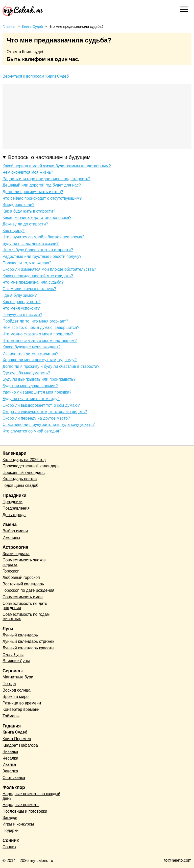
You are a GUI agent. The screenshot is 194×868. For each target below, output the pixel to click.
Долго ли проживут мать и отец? (33, 192)
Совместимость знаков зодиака (24, 562)
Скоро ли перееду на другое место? (36, 418)
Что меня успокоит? (21, 308)
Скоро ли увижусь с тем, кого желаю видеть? (45, 412)
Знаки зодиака (16, 554)
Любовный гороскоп (21, 577)
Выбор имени (15, 531)
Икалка (9, 764)
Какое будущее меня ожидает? (32, 347)
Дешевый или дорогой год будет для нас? (42, 185)
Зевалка (10, 771)
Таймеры (11, 716)
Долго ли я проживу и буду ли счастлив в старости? (51, 366)
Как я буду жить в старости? (29, 211)
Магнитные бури (18, 677)
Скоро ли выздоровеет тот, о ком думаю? (41, 405)
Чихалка (10, 752)
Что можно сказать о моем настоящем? (40, 341)
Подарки (10, 830)
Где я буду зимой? (20, 295)
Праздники (13, 502)
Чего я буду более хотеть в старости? (38, 250)
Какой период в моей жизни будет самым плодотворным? (57, 166)
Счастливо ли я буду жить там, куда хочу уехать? (49, 425)
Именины (11, 538)
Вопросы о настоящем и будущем (49, 157)
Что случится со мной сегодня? (32, 431)
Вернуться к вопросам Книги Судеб (36, 76)
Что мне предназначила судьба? (33, 282)
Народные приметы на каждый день (31, 796)
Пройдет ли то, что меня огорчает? (35, 321)
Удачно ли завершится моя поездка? (37, 392)
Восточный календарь (23, 584)
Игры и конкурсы (18, 824)
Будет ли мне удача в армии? (30, 386)
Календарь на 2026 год (24, 460)
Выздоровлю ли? (18, 205)
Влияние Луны (16, 661)
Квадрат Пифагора (20, 745)
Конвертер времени (21, 709)
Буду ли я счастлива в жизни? (31, 244)
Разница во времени (22, 703)
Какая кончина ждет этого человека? (37, 218)
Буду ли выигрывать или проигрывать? (39, 379)
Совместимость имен (23, 597)
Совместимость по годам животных (26, 617)
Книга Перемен (17, 739)
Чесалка (10, 758)
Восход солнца (17, 690)
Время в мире (16, 696)
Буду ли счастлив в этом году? (31, 399)
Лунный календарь (20, 635)
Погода (9, 684)
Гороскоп (11, 571)
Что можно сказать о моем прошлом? (38, 334)
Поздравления (16, 508)
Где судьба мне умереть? (26, 373)
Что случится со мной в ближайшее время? (43, 237)
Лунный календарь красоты (28, 648)
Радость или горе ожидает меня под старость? (46, 179)
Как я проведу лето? (22, 302)
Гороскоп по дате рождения (28, 590)
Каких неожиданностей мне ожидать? (38, 276)
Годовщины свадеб (20, 485)
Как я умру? (14, 231)
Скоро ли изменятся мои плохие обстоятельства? (49, 269)
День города (14, 515)
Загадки (10, 818)
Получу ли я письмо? (22, 315)
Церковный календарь (24, 473)
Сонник (9, 847)
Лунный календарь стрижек (28, 641)
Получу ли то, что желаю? (27, 263)
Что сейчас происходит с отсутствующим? (42, 198)
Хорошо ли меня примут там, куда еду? (40, 360)
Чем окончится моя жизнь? (28, 172)
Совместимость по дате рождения (25, 606)
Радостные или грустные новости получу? (42, 256)
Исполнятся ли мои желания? (30, 353)
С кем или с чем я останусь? (29, 289)
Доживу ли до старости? (25, 224)
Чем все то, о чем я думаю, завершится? (41, 327)
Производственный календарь (31, 466)
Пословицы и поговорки (25, 811)
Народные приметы (21, 805)
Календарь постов (20, 479)
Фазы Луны (13, 655)
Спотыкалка (14, 778)
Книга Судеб (15, 732)
